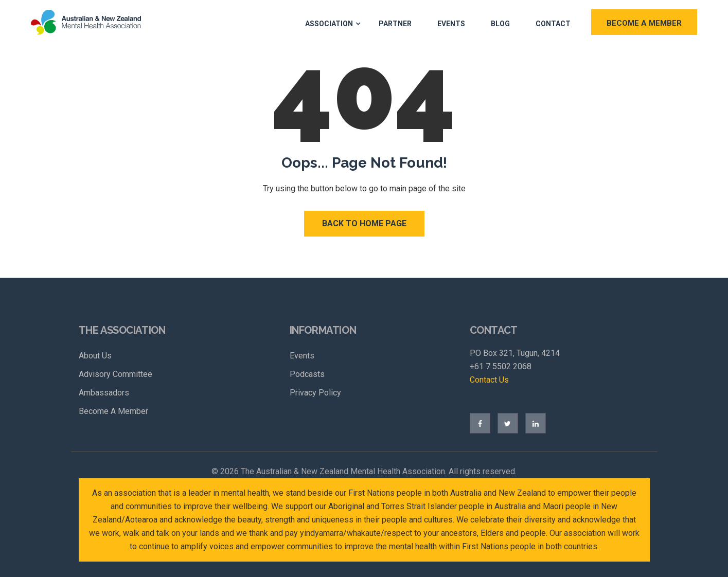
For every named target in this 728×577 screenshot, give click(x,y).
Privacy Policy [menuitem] (315, 393)
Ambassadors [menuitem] (104, 393)
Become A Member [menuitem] (113, 411)
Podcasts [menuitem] (307, 374)
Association (329, 24)
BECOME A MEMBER (644, 23)
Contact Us (489, 380)
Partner (395, 24)
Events (451, 24)
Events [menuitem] (302, 356)
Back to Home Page (364, 223)
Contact (553, 24)
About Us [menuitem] (95, 356)
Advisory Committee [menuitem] (116, 374)
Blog (500, 24)
